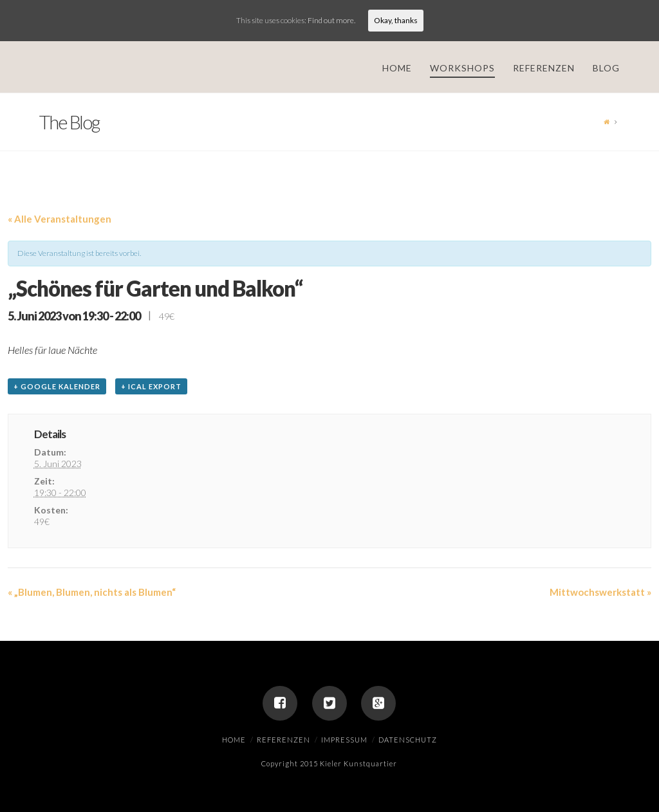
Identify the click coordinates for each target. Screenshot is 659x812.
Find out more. (331, 20)
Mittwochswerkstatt (600, 592)
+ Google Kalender (57, 386)
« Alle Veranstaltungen (60, 219)
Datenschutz (408, 740)
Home (234, 740)
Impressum (344, 740)
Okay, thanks (396, 20)
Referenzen (283, 740)
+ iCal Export (151, 386)
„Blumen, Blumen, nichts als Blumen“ (92, 592)
